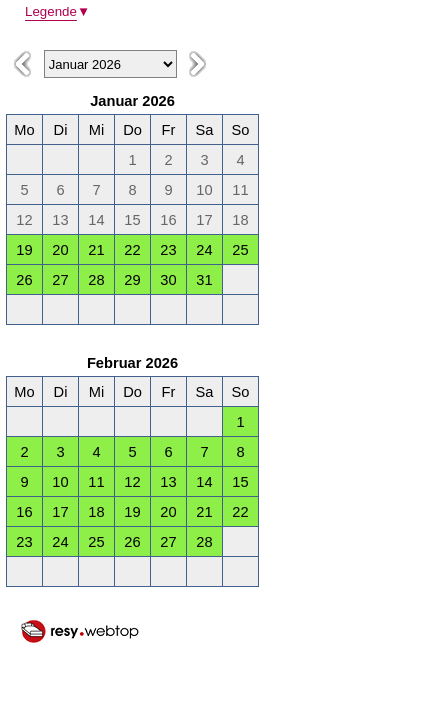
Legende (57, 11)
